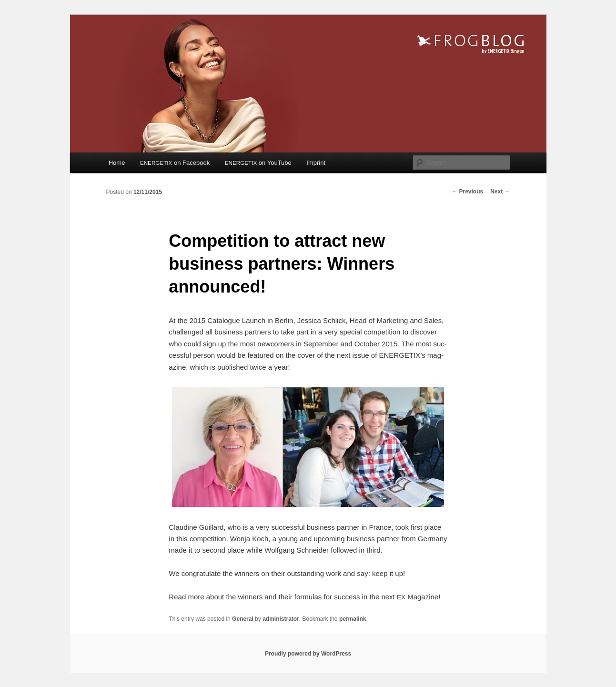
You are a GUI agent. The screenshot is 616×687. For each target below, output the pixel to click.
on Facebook (175, 163)
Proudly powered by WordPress (308, 654)
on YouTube (258, 163)
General (243, 619)
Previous (467, 192)
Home (117, 163)
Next (500, 192)
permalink (353, 619)
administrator (281, 619)
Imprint (316, 163)
